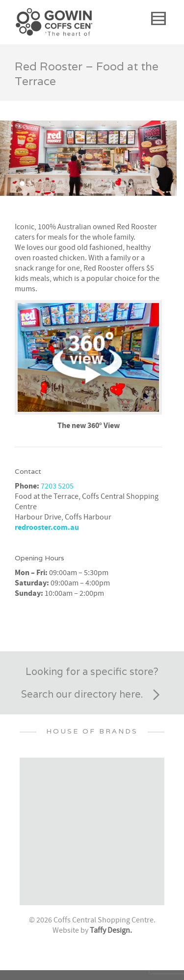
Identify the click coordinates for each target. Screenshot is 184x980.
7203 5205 (57, 486)
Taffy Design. (111, 930)
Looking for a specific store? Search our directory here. (92, 685)
